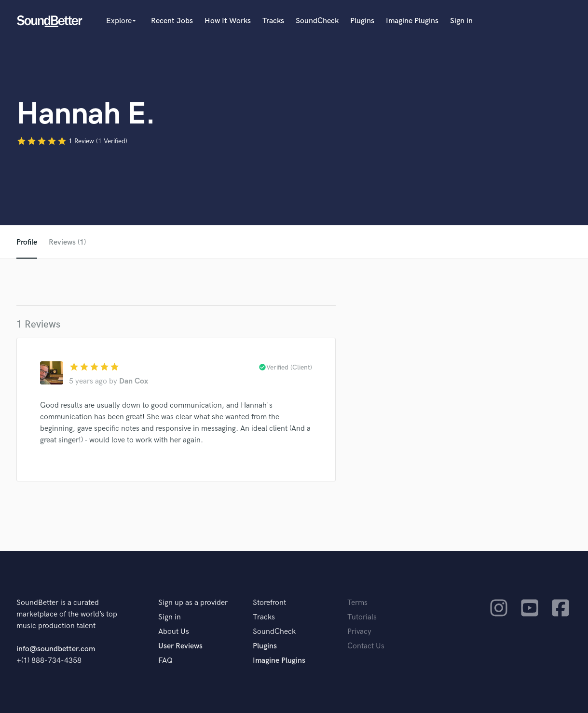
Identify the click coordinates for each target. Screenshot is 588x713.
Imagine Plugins (412, 21)
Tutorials (362, 617)
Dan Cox (134, 381)
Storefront (269, 603)
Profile (27, 242)
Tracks (273, 21)
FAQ (165, 661)
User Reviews (180, 646)
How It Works (228, 21)
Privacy (359, 632)
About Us (174, 632)
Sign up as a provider (193, 603)
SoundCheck (317, 21)
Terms (357, 603)
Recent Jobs (172, 21)
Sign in (461, 21)
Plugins (362, 21)
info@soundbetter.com (56, 649)
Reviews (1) (67, 242)
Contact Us (366, 646)
